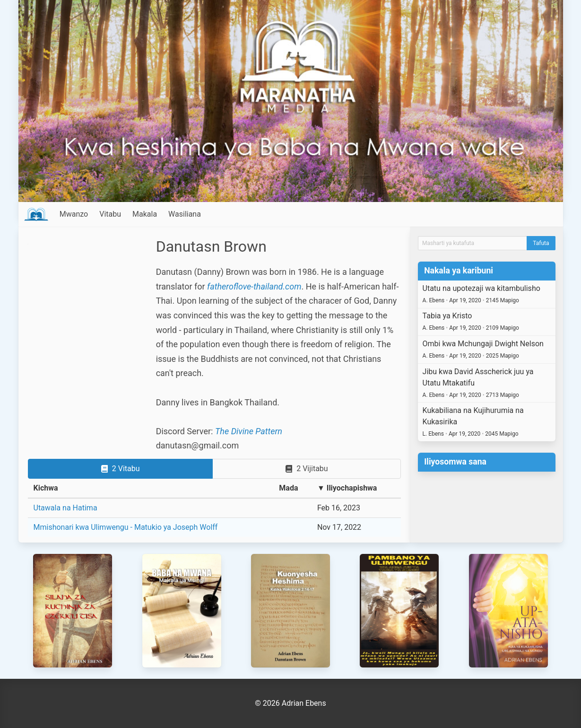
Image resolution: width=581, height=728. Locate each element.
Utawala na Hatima (65, 508)
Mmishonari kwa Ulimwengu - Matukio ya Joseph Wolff (126, 527)
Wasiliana (185, 214)
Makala (145, 214)
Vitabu (110, 214)
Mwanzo (74, 214)
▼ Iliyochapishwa (347, 488)
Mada (288, 488)
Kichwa (46, 488)
